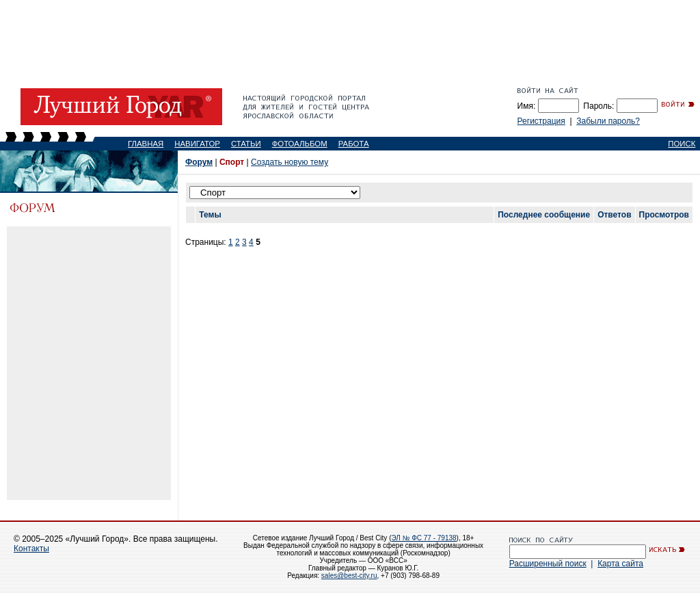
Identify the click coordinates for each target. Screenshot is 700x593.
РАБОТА (354, 144)
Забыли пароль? (608, 121)
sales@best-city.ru (349, 576)
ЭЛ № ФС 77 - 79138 (423, 538)
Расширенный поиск (548, 564)
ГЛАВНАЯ (146, 144)
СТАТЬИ (246, 144)
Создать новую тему (290, 162)
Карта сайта (620, 564)
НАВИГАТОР (197, 144)
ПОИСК (682, 144)
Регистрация (541, 121)
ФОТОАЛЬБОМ (300, 144)
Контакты (31, 549)
